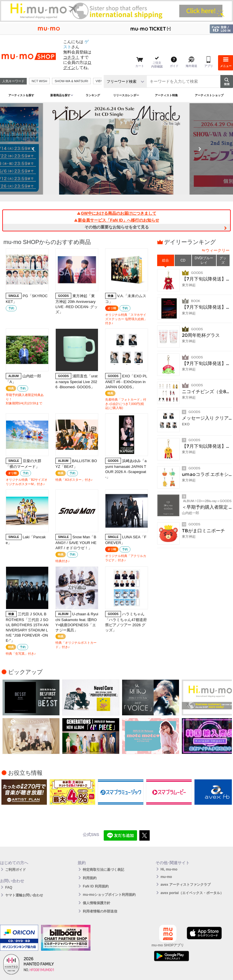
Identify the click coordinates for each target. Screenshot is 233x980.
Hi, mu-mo (169, 869)
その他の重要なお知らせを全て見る (117, 227)
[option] (116, 149)
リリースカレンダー (126, 95)
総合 (165, 260)
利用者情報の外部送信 (100, 911)
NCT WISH (39, 81)
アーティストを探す (21, 95)
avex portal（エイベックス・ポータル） (192, 893)
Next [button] (200, 149)
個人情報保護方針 (97, 903)
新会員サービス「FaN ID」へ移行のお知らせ (116, 220)
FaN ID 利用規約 (96, 886)
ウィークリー (217, 250)
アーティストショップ (209, 95)
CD (183, 260)
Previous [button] (33, 149)
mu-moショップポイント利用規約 (109, 895)
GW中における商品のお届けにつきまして (116, 213)
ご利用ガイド (16, 870)
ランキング (93, 95)
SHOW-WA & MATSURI (71, 81)
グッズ (223, 260)
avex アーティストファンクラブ (186, 885)
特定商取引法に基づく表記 (103, 870)
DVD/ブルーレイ (204, 260)
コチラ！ (71, 57)
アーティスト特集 (166, 95)
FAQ (9, 887)
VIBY (99, 81)
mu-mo (166, 877)
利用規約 (90, 878)
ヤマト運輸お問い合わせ (24, 895)
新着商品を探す (60, 95)
